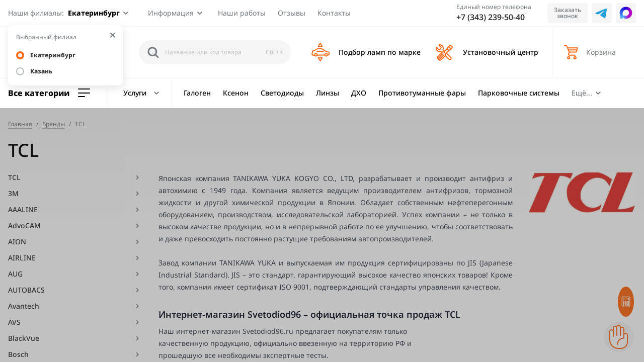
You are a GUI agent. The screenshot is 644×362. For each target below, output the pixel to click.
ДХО (359, 93)
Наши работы (242, 13)
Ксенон (236, 93)
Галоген (197, 93)
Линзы (328, 93)
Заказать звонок (568, 13)
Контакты (334, 13)
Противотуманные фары (422, 93)
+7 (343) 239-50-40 (491, 17)
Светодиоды (282, 93)
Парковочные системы (519, 93)
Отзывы (292, 13)
